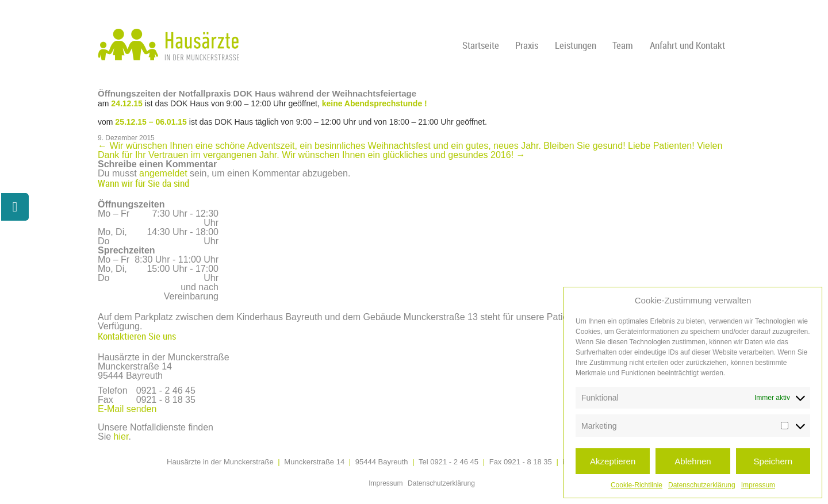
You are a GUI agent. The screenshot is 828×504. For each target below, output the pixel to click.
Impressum (758, 485)
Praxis (527, 45)
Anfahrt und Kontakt (687, 45)
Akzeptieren (613, 461)
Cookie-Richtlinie (637, 485)
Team (623, 45)
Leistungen (576, 45)
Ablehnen (693, 461)
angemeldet (163, 173)
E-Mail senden (127, 409)
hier (121, 436)
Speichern (773, 461)
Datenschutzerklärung (702, 485)
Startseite (481, 45)
